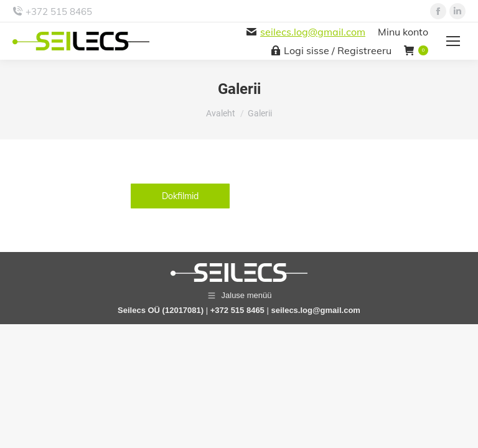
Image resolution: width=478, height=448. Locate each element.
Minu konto (403, 32)
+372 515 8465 (59, 12)
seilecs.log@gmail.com (313, 32)
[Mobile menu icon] (453, 41)
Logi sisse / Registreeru (331, 50)
